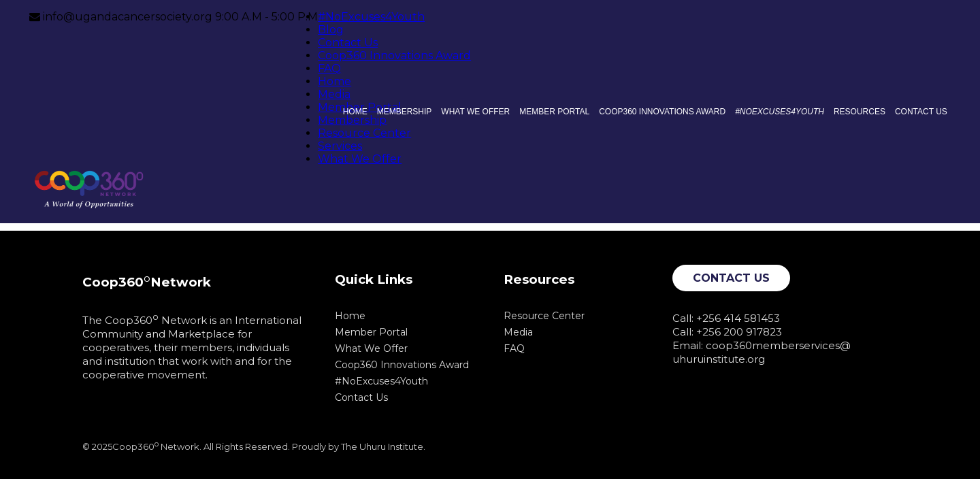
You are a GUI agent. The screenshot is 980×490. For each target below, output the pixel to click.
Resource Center (364, 133)
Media (334, 94)
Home (334, 81)
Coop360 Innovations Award (394, 55)
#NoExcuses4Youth (371, 17)
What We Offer (360, 159)
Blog (331, 30)
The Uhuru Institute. (383, 446)
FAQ (329, 68)
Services (340, 146)
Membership (352, 120)
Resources (860, 112)
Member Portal (554, 112)
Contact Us (348, 43)
